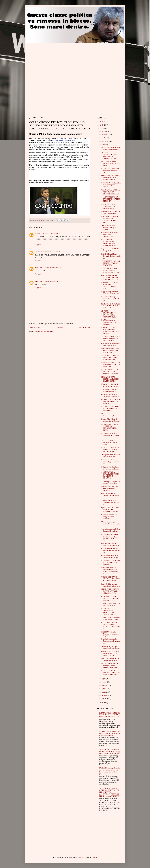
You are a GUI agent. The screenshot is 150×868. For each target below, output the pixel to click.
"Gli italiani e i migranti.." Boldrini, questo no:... (110, 390)
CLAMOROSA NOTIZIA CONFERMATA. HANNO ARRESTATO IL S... (111, 626)
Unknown (38, 252)
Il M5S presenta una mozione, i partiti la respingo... (109, 322)
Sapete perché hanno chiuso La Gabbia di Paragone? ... (111, 148)
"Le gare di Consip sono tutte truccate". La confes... (111, 482)
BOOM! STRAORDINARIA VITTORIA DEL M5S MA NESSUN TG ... (111, 351)
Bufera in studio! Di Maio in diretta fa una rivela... (111, 212)
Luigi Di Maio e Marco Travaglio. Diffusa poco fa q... (111, 256)
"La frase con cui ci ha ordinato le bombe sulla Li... (110, 503)
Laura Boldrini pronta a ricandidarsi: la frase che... (111, 585)
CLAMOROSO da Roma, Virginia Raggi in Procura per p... (111, 550)
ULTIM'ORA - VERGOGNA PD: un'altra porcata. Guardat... (111, 185)
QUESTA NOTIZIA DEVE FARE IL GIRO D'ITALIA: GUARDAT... (111, 510)
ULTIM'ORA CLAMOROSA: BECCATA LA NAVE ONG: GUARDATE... (110, 612)
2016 (102, 703)
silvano (37, 234)
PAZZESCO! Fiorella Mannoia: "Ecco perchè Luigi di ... (110, 634)
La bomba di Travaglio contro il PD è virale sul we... (110, 299)
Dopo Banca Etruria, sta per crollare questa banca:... (111, 660)
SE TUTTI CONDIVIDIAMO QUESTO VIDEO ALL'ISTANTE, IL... (109, 314)
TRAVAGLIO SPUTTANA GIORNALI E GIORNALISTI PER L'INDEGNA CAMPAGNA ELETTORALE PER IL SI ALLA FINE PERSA (110, 792)
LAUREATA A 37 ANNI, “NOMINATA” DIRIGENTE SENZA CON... (110, 427)
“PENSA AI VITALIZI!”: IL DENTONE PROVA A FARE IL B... (111, 402)
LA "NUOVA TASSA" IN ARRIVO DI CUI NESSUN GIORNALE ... (111, 372)
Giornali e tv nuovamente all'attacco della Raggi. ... (111, 557)
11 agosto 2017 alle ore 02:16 (52, 252)
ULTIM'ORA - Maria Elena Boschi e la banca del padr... (110, 171)
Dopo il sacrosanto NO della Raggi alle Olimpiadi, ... (111, 250)
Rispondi (38, 245)
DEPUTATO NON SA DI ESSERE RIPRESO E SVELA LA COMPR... (110, 666)
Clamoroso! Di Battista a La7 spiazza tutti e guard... (111, 344)
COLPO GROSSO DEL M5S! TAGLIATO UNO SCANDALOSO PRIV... (110, 277)
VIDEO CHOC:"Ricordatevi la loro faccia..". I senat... (111, 619)
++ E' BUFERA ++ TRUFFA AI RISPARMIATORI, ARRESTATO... (111, 338)
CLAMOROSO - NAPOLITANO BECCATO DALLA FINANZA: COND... (109, 243)
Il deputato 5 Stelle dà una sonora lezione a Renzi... (110, 468)
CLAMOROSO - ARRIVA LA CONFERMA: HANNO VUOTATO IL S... (110, 537)
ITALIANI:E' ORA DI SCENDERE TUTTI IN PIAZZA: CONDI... (110, 379)
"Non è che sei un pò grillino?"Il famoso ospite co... (111, 524)
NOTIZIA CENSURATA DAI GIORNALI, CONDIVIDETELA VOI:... (110, 219)
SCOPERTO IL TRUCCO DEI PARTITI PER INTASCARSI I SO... (110, 178)
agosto (104, 144)
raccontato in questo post (66, 140)
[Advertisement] (49, 60)
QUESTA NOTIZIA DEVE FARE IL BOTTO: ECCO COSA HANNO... (111, 653)
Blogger (94, 857)
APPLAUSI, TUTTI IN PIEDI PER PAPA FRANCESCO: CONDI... (111, 270)
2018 (102, 125)
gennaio (105, 699)
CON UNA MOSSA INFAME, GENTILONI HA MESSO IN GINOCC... (110, 475)
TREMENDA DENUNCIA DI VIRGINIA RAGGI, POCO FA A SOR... (110, 358)
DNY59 (80, 857)
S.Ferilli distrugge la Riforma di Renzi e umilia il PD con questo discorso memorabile (110, 733)
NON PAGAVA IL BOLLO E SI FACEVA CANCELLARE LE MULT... (111, 285)
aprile (104, 689)
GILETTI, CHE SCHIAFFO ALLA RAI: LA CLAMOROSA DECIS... (111, 235)
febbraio (105, 695)
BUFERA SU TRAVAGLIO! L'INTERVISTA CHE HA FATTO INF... (111, 365)
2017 (102, 128)
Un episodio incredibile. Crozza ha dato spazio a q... (110, 435)
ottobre (104, 138)
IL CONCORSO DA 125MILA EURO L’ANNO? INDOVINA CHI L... (110, 330)
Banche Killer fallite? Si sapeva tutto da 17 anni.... (111, 420)
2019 (102, 122)
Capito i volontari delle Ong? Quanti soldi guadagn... (111, 530)
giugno (104, 682)
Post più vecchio (84, 327)
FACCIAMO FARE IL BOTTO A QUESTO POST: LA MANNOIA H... (110, 571)
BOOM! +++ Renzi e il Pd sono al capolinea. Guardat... (110, 488)
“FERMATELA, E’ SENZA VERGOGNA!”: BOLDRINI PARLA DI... (111, 192)
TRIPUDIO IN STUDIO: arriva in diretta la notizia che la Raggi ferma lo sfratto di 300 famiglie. (110, 752)
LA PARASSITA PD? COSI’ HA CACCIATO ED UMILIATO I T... (111, 563)
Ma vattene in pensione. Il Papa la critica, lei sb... (110, 415)
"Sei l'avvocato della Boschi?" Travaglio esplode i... (109, 228)
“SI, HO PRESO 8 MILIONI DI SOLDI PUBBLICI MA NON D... (111, 263)
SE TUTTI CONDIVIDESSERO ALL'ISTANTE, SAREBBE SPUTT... (109, 155)
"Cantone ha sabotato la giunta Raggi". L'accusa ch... (110, 462)
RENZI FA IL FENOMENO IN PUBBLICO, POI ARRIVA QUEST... (111, 450)
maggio (104, 685)
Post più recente (35, 327)
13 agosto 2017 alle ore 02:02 (52, 281)
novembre (105, 135)
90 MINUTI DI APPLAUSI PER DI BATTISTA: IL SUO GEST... (111, 306)
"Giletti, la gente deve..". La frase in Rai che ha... (111, 604)
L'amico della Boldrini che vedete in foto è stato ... (110, 385)
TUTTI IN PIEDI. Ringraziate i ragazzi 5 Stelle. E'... (110, 442)
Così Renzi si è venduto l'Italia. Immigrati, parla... (111, 544)
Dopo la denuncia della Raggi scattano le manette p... (111, 641)
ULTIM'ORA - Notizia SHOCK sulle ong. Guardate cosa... (109, 206)
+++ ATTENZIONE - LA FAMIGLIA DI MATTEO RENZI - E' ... (111, 199)
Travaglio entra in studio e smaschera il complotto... (110, 647)
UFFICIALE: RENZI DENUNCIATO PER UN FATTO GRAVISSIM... (111, 673)
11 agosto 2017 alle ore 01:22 (50, 234)
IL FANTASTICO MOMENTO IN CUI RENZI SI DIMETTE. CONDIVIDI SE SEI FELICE (110, 715)
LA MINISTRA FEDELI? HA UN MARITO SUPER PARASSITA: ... (111, 409)
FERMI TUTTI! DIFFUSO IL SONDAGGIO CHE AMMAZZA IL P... (110, 591)
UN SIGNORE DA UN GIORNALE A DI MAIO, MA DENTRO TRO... (111, 579)
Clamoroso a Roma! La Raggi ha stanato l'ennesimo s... (109, 517)
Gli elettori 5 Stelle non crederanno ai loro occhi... (111, 395)
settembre (105, 141)
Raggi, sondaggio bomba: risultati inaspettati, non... (111, 293)
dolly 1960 (38, 268)
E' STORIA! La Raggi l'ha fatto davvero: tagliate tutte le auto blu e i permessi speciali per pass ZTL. (110, 771)
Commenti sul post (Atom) (45, 331)
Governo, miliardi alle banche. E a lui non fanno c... (111, 496)
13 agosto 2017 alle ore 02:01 (52, 268)
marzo (104, 692)
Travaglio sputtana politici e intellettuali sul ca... (111, 456)
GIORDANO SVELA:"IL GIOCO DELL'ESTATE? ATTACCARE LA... (111, 598)
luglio (104, 679)
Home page (60, 327)
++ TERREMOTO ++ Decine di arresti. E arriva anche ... (111, 164)
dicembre (105, 131)
